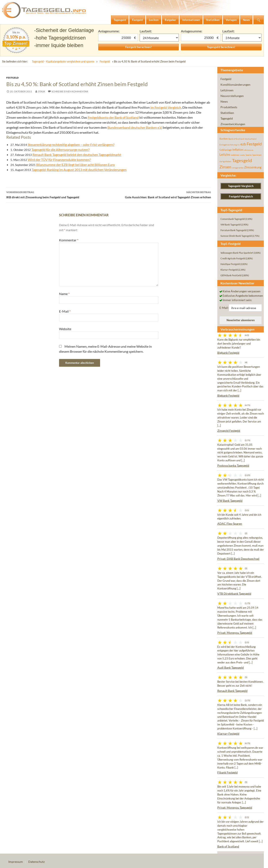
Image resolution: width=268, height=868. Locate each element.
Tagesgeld (227, 118)
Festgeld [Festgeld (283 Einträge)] (254, 144)
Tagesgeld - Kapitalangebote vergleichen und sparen (63, 61)
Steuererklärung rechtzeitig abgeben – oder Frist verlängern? (71, 144)
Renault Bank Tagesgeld (232, 691)
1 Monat (159, 38)
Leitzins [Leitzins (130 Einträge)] (225, 154)
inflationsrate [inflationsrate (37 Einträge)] (249, 150)
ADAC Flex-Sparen (230, 524)
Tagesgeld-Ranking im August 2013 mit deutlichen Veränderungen (79, 170)
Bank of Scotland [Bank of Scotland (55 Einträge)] (236, 139)
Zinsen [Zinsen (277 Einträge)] (225, 167)
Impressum (16, 862)
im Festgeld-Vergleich (166, 107)
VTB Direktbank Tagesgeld (234, 594)
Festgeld (105, 61)
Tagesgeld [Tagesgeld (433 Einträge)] (242, 160)
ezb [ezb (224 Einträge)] (243, 144)
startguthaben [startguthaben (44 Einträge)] (225, 161)
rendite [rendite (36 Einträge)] (242, 155)
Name (64, 294)
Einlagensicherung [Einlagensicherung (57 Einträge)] (228, 145)
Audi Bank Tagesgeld (231, 668)
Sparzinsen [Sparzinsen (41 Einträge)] (257, 155)
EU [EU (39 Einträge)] (239, 145)
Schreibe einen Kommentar (70, 91)
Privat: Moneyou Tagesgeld (235, 633)
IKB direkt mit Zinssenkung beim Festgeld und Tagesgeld (57, 194)
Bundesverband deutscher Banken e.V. (135, 127)
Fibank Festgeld (227, 772)
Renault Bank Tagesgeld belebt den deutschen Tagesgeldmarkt (77, 155)
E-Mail (65, 311)
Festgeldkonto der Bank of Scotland (113, 117)
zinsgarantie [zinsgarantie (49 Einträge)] (238, 168)
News (224, 101)
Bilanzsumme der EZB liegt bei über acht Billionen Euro (75, 165)
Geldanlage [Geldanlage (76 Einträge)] (226, 150)
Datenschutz (36, 862)
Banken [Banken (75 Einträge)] (224, 139)
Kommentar (69, 240)
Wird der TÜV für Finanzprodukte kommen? (59, 160)
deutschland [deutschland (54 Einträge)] (251, 139)
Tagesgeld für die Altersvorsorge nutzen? (60, 150)
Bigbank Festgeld (228, 353)
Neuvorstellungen (232, 96)
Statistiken (227, 113)
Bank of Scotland (228, 846)
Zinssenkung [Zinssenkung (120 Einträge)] (253, 167)
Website (65, 329)
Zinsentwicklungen (233, 124)
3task (42, 91)
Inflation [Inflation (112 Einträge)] (238, 150)
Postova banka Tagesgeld (233, 465)
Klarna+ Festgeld (228, 734)
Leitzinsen (227, 90)
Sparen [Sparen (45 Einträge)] (249, 155)
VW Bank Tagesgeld (230, 501)
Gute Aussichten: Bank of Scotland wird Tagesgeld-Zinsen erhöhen (160, 194)
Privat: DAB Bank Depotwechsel (238, 559)
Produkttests (229, 107)
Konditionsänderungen (235, 85)
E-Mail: (224, 308)
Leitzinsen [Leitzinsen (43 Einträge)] (235, 155)
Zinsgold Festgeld (229, 431)
